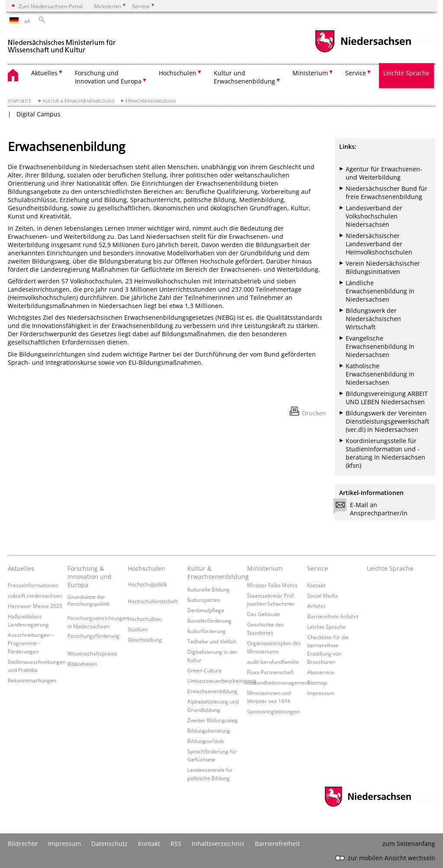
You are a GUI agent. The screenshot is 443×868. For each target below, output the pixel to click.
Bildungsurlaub (205, 741)
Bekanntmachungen (32, 680)
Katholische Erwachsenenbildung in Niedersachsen (380, 374)
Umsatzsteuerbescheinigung (222, 681)
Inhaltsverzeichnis (218, 844)
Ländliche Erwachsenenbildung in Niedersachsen (380, 291)
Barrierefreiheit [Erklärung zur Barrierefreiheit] (277, 844)
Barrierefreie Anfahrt (333, 616)
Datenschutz (109, 844)
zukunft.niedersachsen (35, 595)
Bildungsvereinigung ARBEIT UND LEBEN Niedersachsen (387, 398)
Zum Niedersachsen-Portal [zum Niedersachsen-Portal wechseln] (51, 6)
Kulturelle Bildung (209, 589)
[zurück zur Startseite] (62, 43)
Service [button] (356, 73)
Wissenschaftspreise (92, 653)
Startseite (20, 101)
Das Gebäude (263, 614)
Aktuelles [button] (44, 73)
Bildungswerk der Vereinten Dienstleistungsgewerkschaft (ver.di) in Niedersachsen (387, 421)
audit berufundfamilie (273, 662)
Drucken (314, 413)
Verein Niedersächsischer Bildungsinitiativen (383, 267)
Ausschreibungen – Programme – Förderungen (31, 643)
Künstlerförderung (209, 620)
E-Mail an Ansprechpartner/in (373, 509)
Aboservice (321, 672)
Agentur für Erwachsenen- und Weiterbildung (384, 173)
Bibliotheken (82, 664)
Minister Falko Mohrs (272, 585)
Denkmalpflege (206, 610)
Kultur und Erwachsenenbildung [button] (244, 77)
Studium (138, 629)
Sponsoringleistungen (273, 711)
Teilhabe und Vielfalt (212, 641)
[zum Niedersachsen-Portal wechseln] (363, 51)
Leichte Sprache (406, 73)
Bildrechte (23, 844)
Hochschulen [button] (178, 73)
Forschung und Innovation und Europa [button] (108, 77)
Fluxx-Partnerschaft (270, 672)
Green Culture (204, 670)
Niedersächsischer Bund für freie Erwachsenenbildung (387, 193)
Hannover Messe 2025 (35, 606)
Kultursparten (204, 600)
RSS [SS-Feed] (176, 844)
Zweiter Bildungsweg (212, 720)
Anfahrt (316, 606)
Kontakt (316, 585)
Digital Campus (39, 114)
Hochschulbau (145, 619)
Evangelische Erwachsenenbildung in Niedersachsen (380, 346)
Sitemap (317, 682)
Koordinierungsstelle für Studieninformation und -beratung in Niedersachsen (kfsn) (385, 453)
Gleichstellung (145, 640)
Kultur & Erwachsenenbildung (79, 101)
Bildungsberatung (209, 730)
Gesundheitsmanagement (278, 682)
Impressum (321, 693)
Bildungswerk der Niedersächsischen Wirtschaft (373, 319)
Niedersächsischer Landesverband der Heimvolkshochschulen (379, 244)
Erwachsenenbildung (151, 101)
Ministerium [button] (310, 73)
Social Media (323, 595)
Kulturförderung (207, 631)
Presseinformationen (33, 585)
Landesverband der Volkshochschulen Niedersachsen (374, 216)
